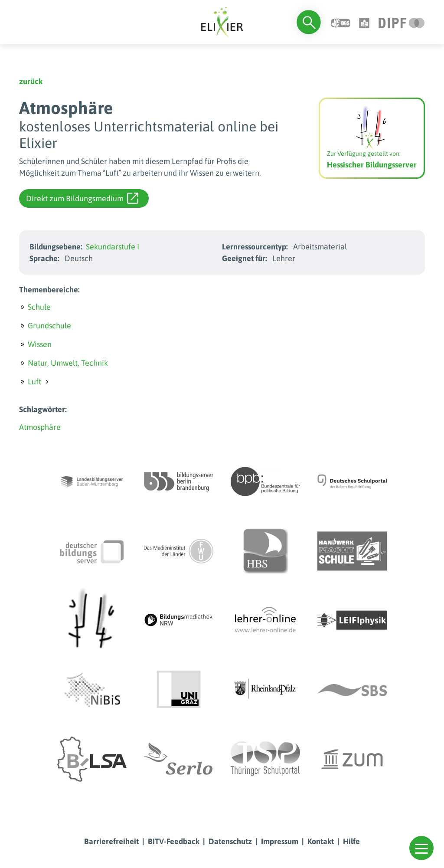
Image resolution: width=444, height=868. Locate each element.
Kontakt (321, 841)
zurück (31, 81)
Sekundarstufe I (113, 247)
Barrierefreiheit (111, 841)
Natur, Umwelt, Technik (68, 363)
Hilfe (351, 841)
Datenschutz (230, 841)
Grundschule (49, 326)
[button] (421, 848)
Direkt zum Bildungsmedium (82, 198)
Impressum (280, 841)
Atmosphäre (40, 427)
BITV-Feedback (174, 841)
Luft (34, 382)
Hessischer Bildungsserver (372, 165)
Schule (39, 307)
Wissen (40, 344)
